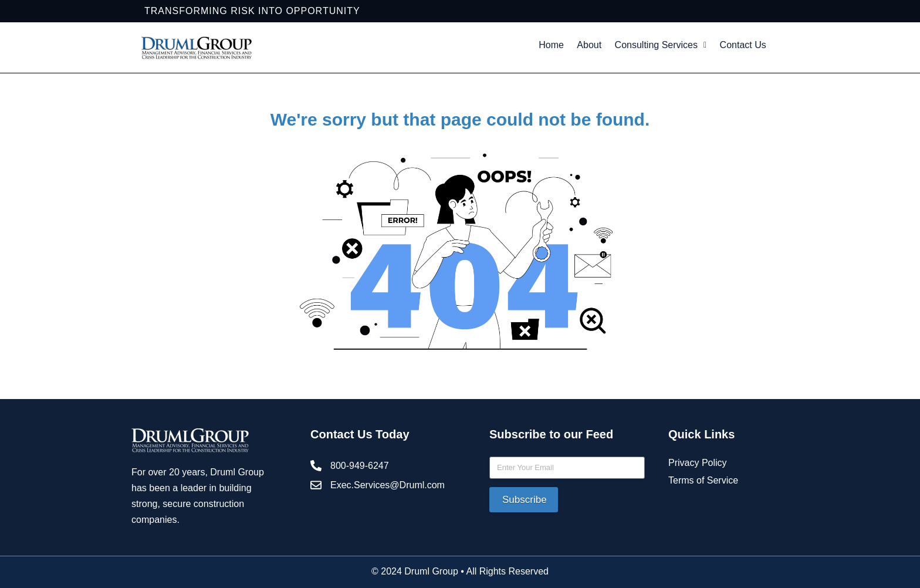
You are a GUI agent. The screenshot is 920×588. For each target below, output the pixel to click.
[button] (697, 48)
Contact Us (652, 74)
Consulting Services (697, 47)
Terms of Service (703, 507)
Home (571, 47)
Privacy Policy (698, 490)
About (616, 47)
